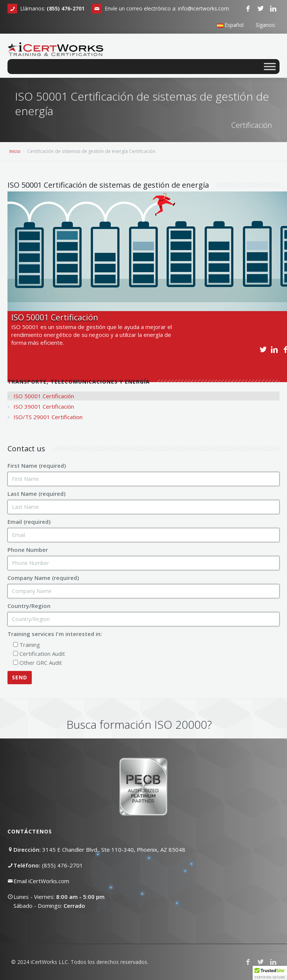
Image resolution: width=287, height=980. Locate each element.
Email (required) (29, 522)
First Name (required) (37, 466)
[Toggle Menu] (270, 66)
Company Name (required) (43, 578)
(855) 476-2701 (62, 865)
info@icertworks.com (203, 8)
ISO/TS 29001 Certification (48, 417)
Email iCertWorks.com (41, 881)
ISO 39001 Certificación (44, 406)
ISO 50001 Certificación (44, 396)
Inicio (15, 151)
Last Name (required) (36, 494)
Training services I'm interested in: (55, 634)
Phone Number (28, 550)
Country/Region (29, 606)
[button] (270, 973)
